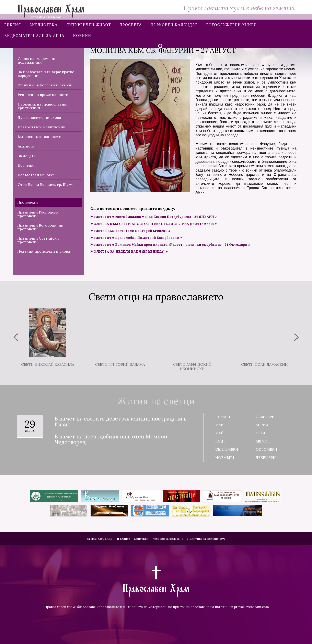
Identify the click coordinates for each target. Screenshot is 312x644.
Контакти (141, 539)
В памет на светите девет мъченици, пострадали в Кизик (121, 422)
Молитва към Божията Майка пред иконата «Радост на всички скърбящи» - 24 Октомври (169, 245)
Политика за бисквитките (206, 539)
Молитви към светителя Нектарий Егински (129, 231)
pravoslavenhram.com (251, 607)
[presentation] (16, 337)
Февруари (265, 417)
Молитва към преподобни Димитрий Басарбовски (135, 238)
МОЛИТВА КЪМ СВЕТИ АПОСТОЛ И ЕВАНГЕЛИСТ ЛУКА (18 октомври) (152, 224)
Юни (260, 433)
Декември (266, 457)
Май (219, 433)
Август (263, 441)
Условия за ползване (168, 539)
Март (220, 425)
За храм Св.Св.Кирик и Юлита (108, 539)
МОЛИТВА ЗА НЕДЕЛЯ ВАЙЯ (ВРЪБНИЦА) (127, 252)
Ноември (225, 457)
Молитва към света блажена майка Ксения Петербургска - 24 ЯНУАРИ (152, 217)
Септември (227, 449)
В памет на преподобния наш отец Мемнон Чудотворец (111, 440)
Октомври (266, 449)
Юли (220, 441)
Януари (223, 417)
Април (262, 425)
